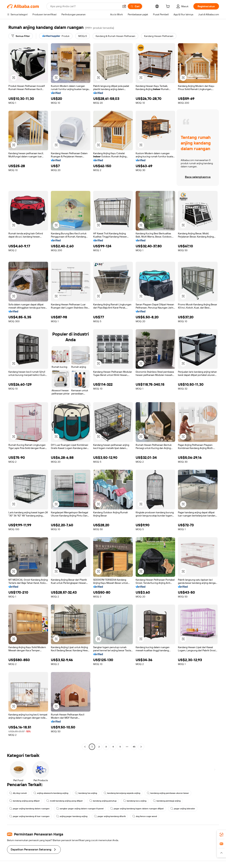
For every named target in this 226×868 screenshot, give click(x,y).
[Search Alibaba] (85, 6)
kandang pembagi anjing (167, 801)
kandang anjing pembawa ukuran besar (168, 793)
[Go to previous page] (85, 747)
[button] (124, 6)
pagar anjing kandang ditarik (110, 816)
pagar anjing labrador (183, 809)
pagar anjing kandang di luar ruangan (29, 816)
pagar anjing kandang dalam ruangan (29, 809)
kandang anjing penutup (103, 801)
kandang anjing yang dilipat (24, 801)
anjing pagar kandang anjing (72, 816)
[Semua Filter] (21, 36)
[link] (221, 835)
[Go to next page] (141, 747)
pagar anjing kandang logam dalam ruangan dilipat (137, 809)
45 (134, 747)
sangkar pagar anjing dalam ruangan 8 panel (80, 809)
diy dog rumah (18, 793)
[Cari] (135, 6)
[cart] (168, 7)
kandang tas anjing (86, 793)
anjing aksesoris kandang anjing (51, 793)
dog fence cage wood (145, 816)
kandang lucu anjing (135, 801)
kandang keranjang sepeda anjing (122, 793)
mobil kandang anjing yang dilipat (64, 801)
